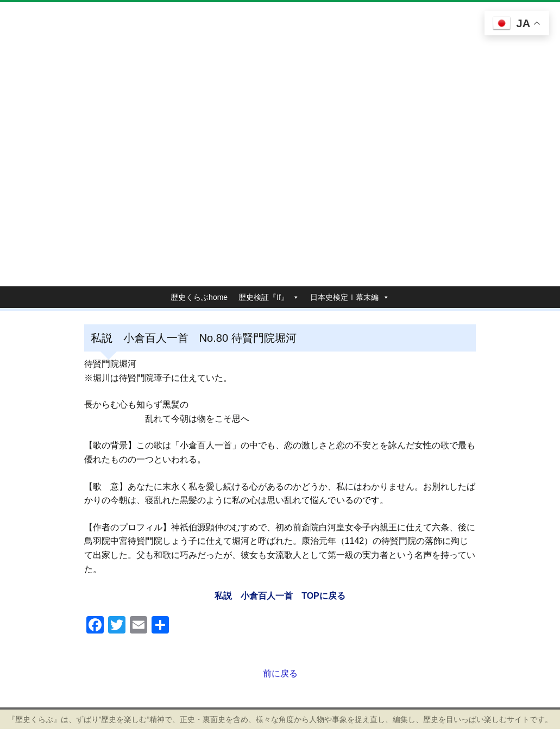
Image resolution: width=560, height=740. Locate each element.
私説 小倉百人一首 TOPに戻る (280, 596)
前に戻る (280, 673)
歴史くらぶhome (199, 297)
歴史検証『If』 (263, 297)
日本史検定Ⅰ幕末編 (344, 297)
